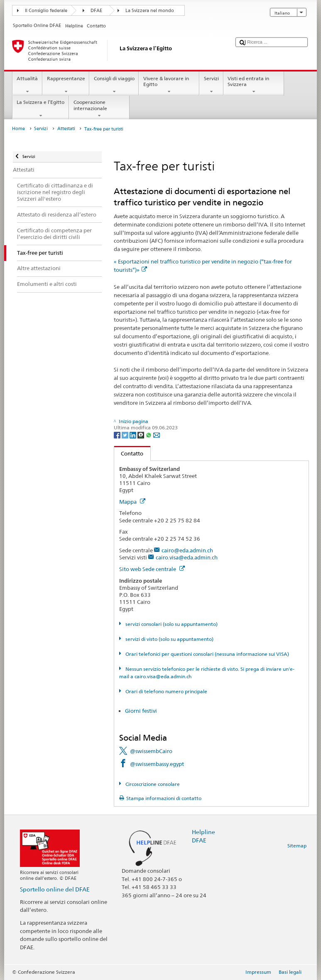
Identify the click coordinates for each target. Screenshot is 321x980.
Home (18, 129)
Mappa (132, 502)
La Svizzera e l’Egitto (41, 109)
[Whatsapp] (149, 435)
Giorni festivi (141, 711)
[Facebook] (118, 435)
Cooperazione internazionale (99, 109)
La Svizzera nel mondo (150, 11)
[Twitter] (126, 435)
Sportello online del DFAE (55, 889)
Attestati (66, 129)
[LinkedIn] (134, 435)
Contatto (129, 453)
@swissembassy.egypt (157, 764)
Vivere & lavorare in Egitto (169, 85)
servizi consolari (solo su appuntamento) (171, 624)
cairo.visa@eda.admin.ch (187, 557)
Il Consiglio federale (46, 11)
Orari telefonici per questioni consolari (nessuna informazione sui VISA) (207, 654)
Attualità (27, 85)
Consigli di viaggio (114, 85)
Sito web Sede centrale (152, 569)
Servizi (211, 85)
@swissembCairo (151, 751)
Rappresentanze (66, 85)
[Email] (157, 435)
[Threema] (141, 435)
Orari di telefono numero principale (166, 691)
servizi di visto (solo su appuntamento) (169, 639)
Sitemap (297, 846)
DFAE (96, 11)
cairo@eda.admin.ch (187, 550)
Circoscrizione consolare (152, 784)
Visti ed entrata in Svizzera (254, 85)
